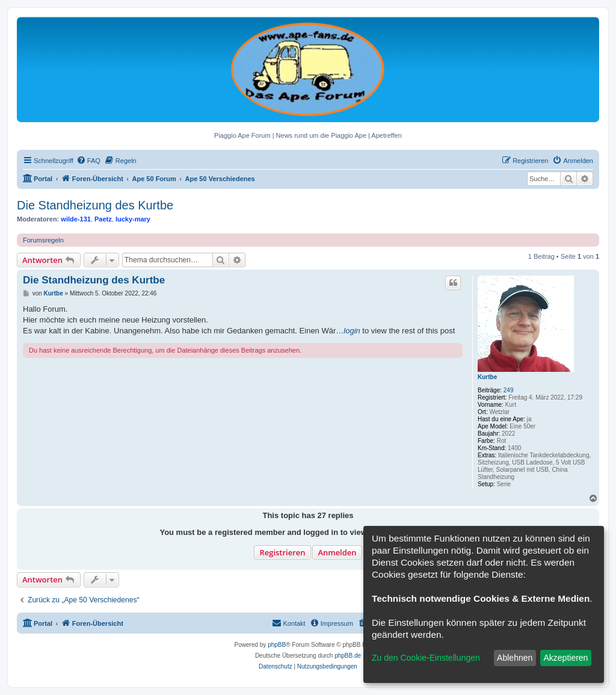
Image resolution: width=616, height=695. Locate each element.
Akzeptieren (565, 658)
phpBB (277, 645)
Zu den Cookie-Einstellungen (426, 658)
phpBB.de (348, 656)
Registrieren (282, 552)
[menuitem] (88, 161)
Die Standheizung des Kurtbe (95, 205)
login (352, 331)
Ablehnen (515, 658)
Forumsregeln (43, 240)
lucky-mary (133, 219)
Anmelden (337, 552)
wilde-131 (76, 219)
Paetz (103, 219)
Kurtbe (487, 377)
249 (509, 390)
